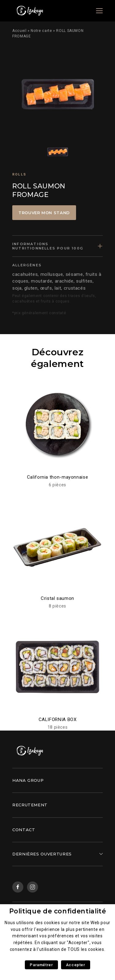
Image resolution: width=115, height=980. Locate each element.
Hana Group (28, 780)
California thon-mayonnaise (58, 477)
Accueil (19, 31)
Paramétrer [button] (41, 965)
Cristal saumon (57, 598)
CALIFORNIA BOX (58, 720)
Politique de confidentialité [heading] (58, 911)
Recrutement (30, 805)
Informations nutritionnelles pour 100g (48, 246)
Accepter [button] (76, 965)
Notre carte (41, 31)
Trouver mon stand (44, 213)
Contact (24, 830)
